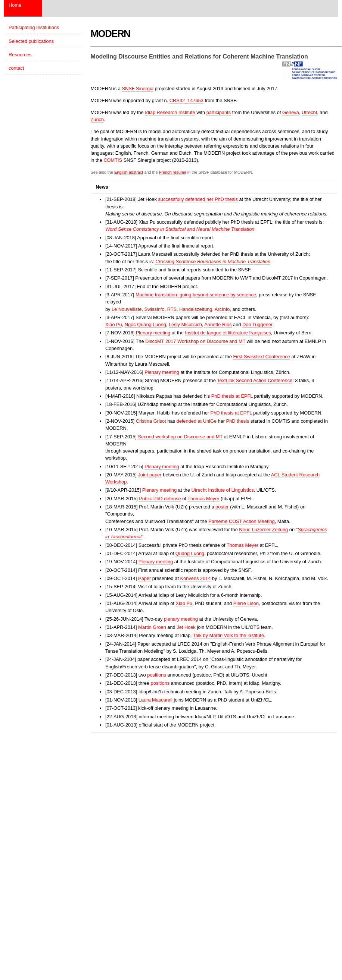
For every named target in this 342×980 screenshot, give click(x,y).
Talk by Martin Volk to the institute (228, 635)
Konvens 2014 (196, 578)
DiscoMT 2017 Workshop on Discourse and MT (195, 341)
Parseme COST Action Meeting (242, 521)
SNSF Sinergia (138, 89)
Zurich (97, 119)
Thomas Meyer (203, 499)
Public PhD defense (160, 499)
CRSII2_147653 (186, 100)
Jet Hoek (186, 627)
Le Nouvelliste (127, 309)
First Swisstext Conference (261, 357)
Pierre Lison (246, 603)
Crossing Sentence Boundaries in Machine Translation (213, 261)
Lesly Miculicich (185, 324)
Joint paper (150, 475)
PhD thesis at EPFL (232, 396)
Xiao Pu (114, 324)
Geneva (291, 112)
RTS (172, 309)
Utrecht (309, 112)
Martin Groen (152, 627)
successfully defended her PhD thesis (198, 199)
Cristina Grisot (151, 421)
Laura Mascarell (156, 700)
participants (219, 112)
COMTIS (113, 160)
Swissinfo (154, 309)
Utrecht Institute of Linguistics (222, 490)
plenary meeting (181, 619)
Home (15, 5)
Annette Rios (218, 324)
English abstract (129, 172)
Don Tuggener (257, 324)
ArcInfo (222, 309)
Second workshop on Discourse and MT (180, 437)
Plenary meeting (153, 333)
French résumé (173, 172)
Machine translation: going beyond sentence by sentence (196, 295)
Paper (144, 578)
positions (157, 675)
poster (223, 507)
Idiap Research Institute (170, 112)
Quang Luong (190, 553)
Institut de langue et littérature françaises (228, 333)
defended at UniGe (197, 421)
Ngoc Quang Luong (145, 324)
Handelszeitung (196, 309)
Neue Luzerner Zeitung (263, 530)
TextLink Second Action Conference (255, 380)
